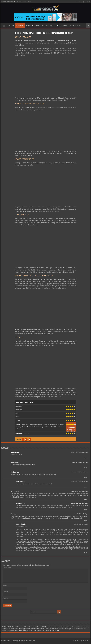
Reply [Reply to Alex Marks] (86, 458)
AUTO (79, 26)
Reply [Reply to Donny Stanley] (86, 553)
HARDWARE (19, 26)
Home (4, 25)
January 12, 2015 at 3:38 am (80, 503)
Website (6, 598)
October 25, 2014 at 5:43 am (80, 481)
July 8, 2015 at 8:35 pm (81, 514)
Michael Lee (15, 472)
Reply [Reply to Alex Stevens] (86, 487)
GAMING (29, 26)
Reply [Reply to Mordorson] (86, 499)
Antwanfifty (15, 462)
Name (5, 585)
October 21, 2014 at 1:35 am (80, 472)
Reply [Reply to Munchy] (86, 520)
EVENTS (72, 26)
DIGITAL (45, 26)
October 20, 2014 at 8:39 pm (80, 452)
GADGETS (53, 26)
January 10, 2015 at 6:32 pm (80, 491)
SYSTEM (10, 26)
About (29, 2)
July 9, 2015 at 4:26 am (81, 524)
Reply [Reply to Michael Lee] (86, 478)
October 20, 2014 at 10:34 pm (79, 462)
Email (5, 592)
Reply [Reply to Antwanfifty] (86, 468)
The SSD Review (21, 2)
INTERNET (63, 26)
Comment (7, 568)
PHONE (37, 26)
